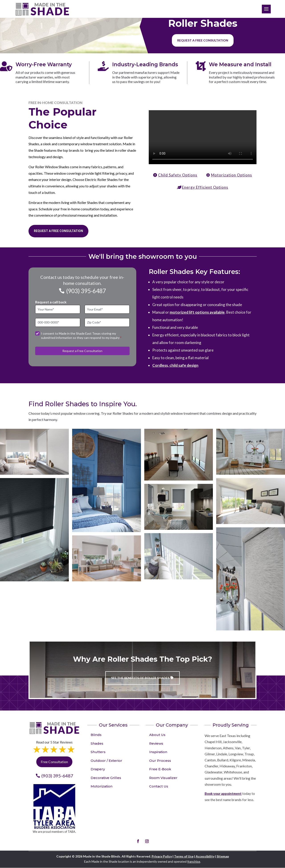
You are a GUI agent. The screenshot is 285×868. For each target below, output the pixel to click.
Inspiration (158, 752)
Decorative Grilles (106, 778)
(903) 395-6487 (86, 291)
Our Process (160, 761)
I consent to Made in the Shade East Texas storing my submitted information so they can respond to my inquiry (81, 336)
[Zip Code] (107, 322)
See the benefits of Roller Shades (140, 678)
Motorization (102, 786)
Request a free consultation (203, 40)
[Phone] (58, 322)
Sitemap (223, 856)
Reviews (156, 743)
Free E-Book (160, 769)
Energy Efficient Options (205, 187)
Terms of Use (184, 856)
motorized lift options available (197, 312)
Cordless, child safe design (175, 365)
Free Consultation (54, 762)
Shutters (98, 752)
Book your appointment (223, 793)
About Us (157, 735)
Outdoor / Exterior (106, 761)
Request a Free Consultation (58, 231)
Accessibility (205, 856)
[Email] (107, 309)
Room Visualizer (163, 778)
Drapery (98, 769)
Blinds (96, 735)
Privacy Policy (162, 856)
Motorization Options (232, 175)
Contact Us (159, 786)
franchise (194, 861)
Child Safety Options (178, 175)
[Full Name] (58, 309)
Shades (97, 743)
